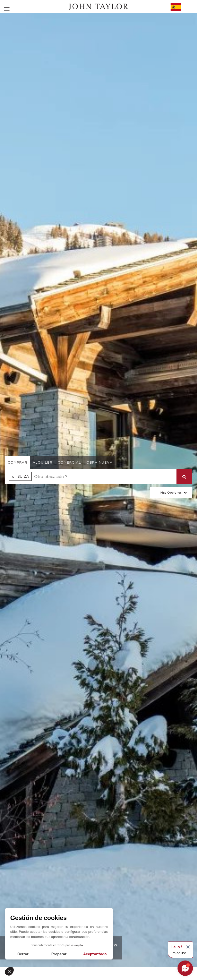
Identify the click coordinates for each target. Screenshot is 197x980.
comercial (69, 462)
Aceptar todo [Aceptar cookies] (95, 954)
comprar (17, 462)
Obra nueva (100, 462)
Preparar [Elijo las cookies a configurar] (59, 954)
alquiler (42, 462)
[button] (11, 971)
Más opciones (171, 492)
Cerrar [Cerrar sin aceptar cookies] (23, 954)
